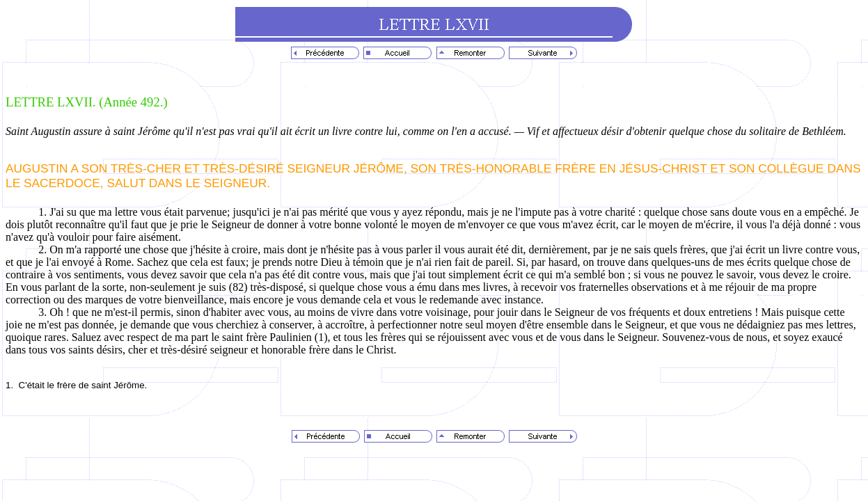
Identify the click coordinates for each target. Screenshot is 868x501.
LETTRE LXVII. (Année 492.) (87, 102)
